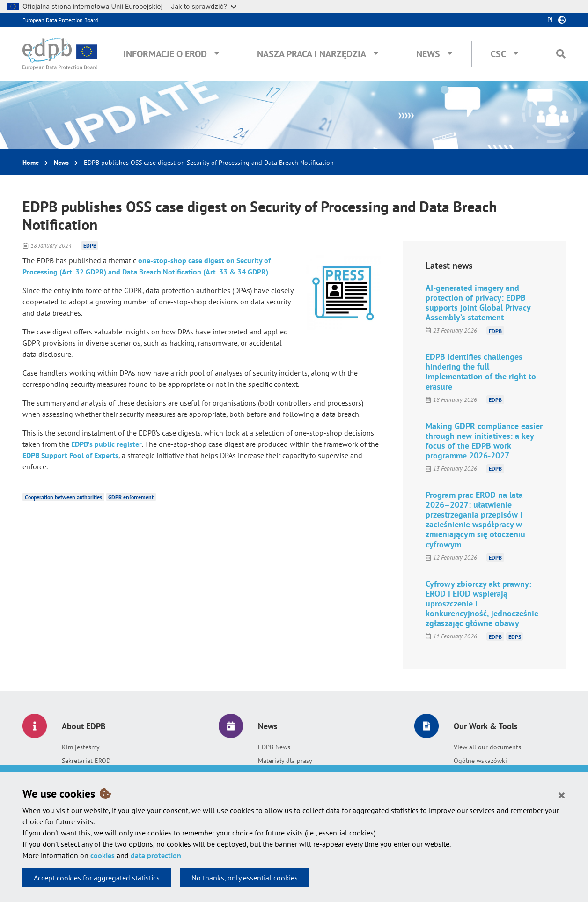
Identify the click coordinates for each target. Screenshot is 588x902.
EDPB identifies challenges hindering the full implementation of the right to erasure (481, 371)
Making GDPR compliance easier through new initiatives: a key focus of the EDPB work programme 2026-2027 (484, 441)
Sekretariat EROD (86, 761)
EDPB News (274, 747)
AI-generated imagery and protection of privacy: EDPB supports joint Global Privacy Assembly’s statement (478, 303)
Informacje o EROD (165, 54)
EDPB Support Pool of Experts (70, 455)
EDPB (90, 246)
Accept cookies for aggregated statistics (97, 878)
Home (31, 163)
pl (551, 20)
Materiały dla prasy (285, 761)
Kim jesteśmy (81, 747)
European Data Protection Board (60, 20)
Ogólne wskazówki (480, 761)
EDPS (515, 636)
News (428, 54)
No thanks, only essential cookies (245, 878)
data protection (156, 855)
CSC (498, 54)
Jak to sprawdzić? (203, 6)
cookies (103, 855)
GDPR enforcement (131, 497)
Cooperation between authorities (63, 497)
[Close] (562, 795)
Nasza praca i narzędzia (312, 54)
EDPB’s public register (107, 444)
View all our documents (487, 747)
